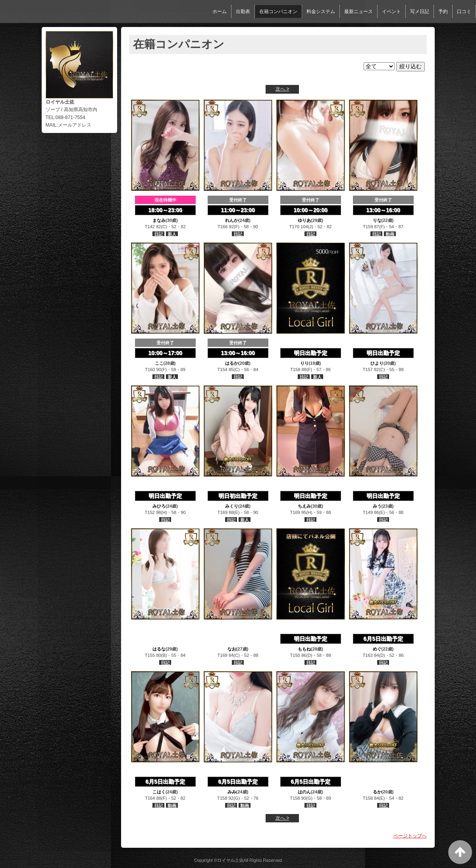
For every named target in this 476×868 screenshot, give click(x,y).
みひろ (159, 506)
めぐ (377, 649)
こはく (159, 792)
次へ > (282, 89)
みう (377, 506)
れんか (232, 220)
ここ (159, 363)
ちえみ (304, 506)
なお (232, 649)
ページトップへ (410, 836)
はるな (159, 649)
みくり (232, 506)
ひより (377, 363)
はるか (232, 363)
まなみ (159, 220)
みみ (232, 792)
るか (377, 792)
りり (304, 363)
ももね (304, 649)
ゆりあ (304, 220)
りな (377, 220)
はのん (304, 792)
